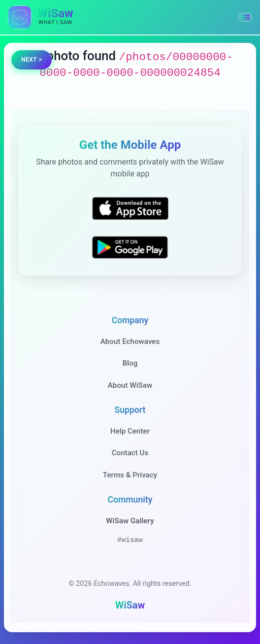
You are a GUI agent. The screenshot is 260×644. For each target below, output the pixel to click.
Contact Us (130, 453)
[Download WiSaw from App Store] (130, 208)
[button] (245, 17)
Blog (130, 363)
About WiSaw (130, 385)
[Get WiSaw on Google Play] (130, 247)
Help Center (130, 431)
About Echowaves (130, 341)
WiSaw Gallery (130, 521)
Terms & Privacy (130, 475)
